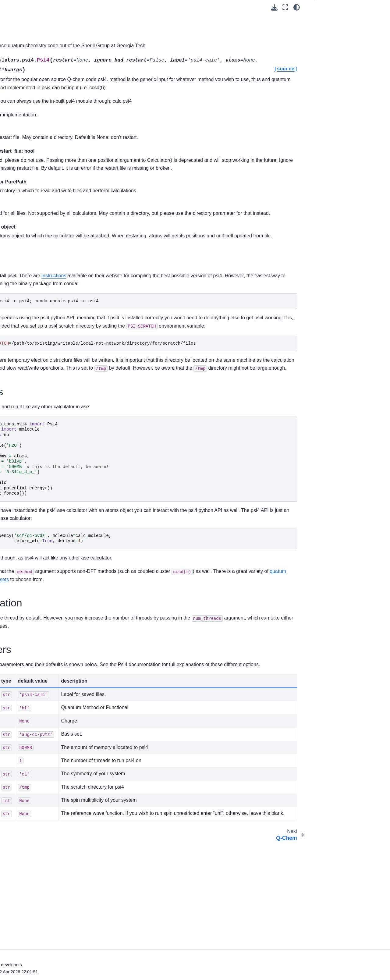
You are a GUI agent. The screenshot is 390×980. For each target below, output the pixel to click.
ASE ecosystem (23, 879)
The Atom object (29, 811)
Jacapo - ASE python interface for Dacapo (38, 473)
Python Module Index (25, 958)
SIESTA (25, 593)
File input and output (33, 39)
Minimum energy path (34, 191)
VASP (23, 622)
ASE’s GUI (23, 201)
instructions (184, 308)
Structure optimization (34, 107)
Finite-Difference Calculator (44, 651)
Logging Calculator (36, 661)
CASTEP (27, 288)
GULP (24, 433)
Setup (325, 29)
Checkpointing (32, 641)
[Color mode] (297, 7)
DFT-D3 (25, 680)
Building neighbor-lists (34, 162)
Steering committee (27, 888)
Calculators (25, 240)
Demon (25, 317)
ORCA (24, 554)
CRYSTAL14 (30, 307)
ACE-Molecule (32, 709)
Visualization (25, 230)
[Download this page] (274, 7)
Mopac (24, 506)
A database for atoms (34, 182)
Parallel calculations (32, 801)
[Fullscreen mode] (285, 7)
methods (228, 652)
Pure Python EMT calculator (45, 259)
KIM (22, 486)
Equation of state (29, 58)
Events (15, 917)
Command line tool (26, 830)
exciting (25, 375)
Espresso (27, 365)
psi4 (22, 573)
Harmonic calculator (37, 443)
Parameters (331, 58)
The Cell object (27, 20)
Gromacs (27, 424)
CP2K (23, 298)
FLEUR (25, 395)
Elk (21, 356)
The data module (29, 97)
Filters (19, 136)
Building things (27, 48)
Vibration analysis (30, 728)
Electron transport (30, 820)
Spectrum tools (27, 765)
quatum (210, 652)
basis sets (259, 652)
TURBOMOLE (32, 602)
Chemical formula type (35, 68)
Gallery (15, 849)
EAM (22, 249)
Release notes (22, 859)
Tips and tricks (22, 840)
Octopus (26, 525)
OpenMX (26, 545)
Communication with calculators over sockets (41, 456)
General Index (19, 949)
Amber (24, 278)
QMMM (25, 632)
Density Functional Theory (38, 719)
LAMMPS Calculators (39, 496)
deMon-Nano (30, 327)
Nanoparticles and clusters (39, 220)
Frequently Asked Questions (35, 907)
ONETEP (27, 535)
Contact (16, 869)
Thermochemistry (30, 774)
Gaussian (27, 414)
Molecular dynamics (32, 116)
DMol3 (24, 346)
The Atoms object (30, 10)
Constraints (24, 126)
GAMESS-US (31, 404)
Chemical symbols (31, 77)
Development (21, 898)
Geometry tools (28, 172)
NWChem (27, 516)
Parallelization (333, 48)
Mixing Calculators (36, 670)
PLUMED (27, 564)
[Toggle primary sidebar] (89, 7)
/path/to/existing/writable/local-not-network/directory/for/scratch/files (195, 392)
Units (18, 29)
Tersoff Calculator (35, 612)
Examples (329, 39)
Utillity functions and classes (32, 788)
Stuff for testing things (39, 699)
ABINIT (25, 269)
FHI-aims (27, 385)
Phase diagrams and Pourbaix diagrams (42, 751)
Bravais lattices (28, 211)
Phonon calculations (32, 738)
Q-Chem (26, 583)
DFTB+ (25, 336)
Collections (23, 87)
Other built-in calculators (41, 690)
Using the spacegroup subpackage (34, 149)
